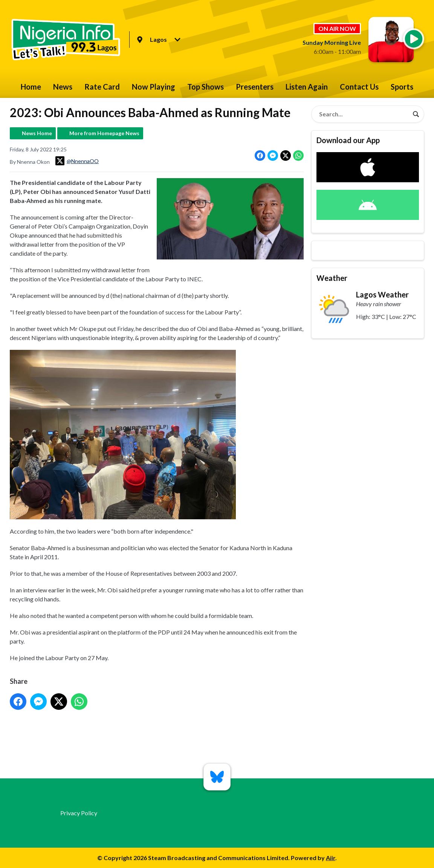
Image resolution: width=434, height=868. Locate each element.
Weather (332, 278)
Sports (402, 87)
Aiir (331, 858)
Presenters (255, 87)
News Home (37, 133)
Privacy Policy (79, 813)
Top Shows (206, 87)
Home (31, 87)
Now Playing (154, 87)
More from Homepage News (104, 133)
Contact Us (359, 87)
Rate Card (102, 87)
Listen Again (307, 87)
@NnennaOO (77, 161)
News (63, 87)
